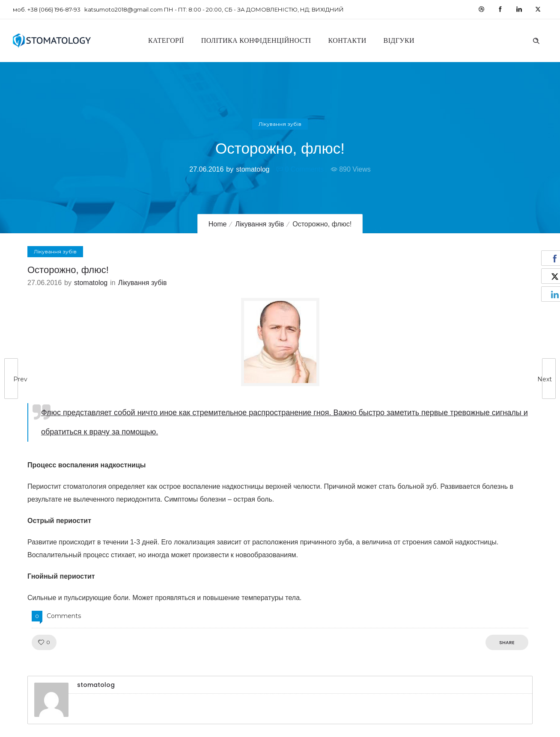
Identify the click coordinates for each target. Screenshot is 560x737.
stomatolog (253, 169)
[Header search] (536, 40)
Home (218, 224)
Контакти (347, 40)
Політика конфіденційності (256, 40)
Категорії (166, 40)
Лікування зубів (259, 224)
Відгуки (399, 40)
